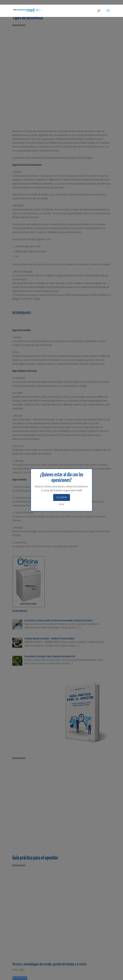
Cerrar (61, 504)
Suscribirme (62, 497)
